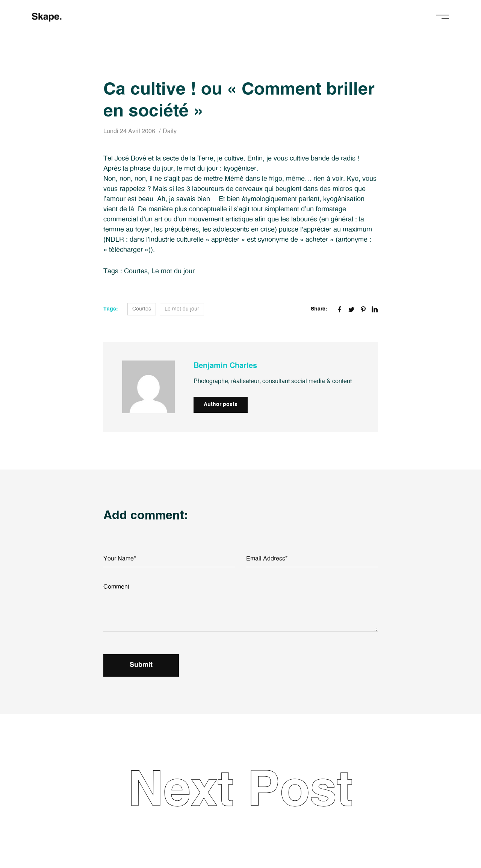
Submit (141, 665)
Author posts (221, 404)
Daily (170, 131)
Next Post (240, 791)
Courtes (136, 271)
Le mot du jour (173, 271)
